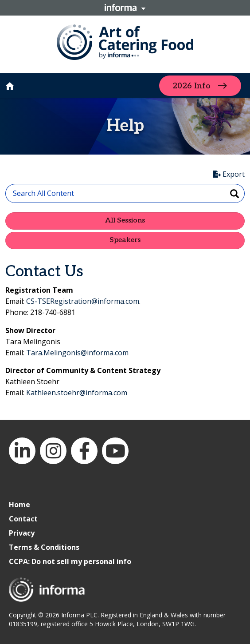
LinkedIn (22, 451)
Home (20, 505)
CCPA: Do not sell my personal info (70, 561)
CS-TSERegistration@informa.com (83, 301)
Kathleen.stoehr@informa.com (77, 393)
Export (229, 174)
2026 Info (191, 85)
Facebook (84, 451)
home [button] (10, 86)
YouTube (115, 451)
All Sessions (125, 221)
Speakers (125, 240)
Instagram (53, 451)
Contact (23, 519)
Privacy (22, 533)
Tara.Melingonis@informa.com (77, 353)
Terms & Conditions (44, 547)
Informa (125, 8)
